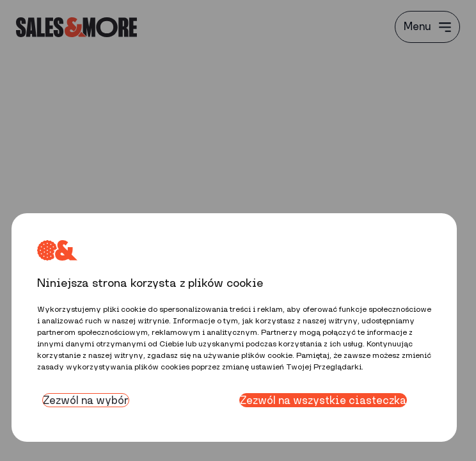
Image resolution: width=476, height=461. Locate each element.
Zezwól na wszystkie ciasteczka (323, 400)
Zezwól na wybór (86, 400)
